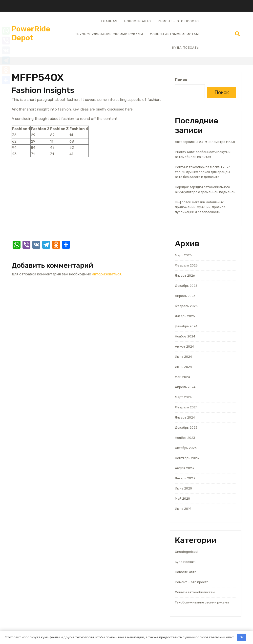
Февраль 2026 (186, 265)
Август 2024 (184, 346)
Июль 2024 (183, 357)
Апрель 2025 (185, 296)
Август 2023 (184, 468)
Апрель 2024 (185, 387)
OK (242, 637)
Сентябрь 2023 (187, 458)
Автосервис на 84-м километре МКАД (205, 142)
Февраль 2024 (186, 407)
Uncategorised (186, 552)
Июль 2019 (183, 509)
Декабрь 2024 (186, 326)
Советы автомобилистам (174, 34)
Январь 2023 (185, 478)
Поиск (181, 80)
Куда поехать (186, 48)
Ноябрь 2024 (185, 336)
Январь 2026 (185, 276)
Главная (109, 21)
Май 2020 (182, 499)
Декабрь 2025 (186, 286)
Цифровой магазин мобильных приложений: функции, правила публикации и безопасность (200, 207)
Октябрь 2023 (186, 448)
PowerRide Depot (31, 33)
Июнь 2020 (183, 488)
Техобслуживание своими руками (109, 34)
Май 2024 (182, 377)
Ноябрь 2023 (185, 438)
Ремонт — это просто (178, 21)
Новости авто (138, 21)
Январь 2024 (185, 417)
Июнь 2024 (183, 367)
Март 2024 (183, 397)
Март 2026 (183, 255)
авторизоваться (107, 274)
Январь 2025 (185, 316)
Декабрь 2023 (186, 428)
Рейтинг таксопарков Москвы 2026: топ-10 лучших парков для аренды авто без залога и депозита (203, 172)
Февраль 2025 (186, 306)
